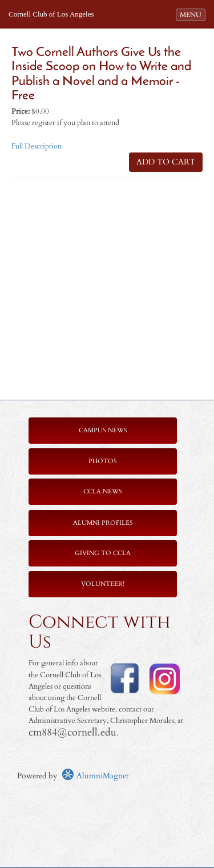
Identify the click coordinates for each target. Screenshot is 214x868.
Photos (103, 461)
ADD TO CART (166, 162)
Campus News (103, 430)
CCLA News (103, 491)
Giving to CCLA (103, 553)
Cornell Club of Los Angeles (51, 14)
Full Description (37, 146)
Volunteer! (103, 584)
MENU (192, 14)
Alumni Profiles (103, 523)
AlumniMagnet (95, 776)
